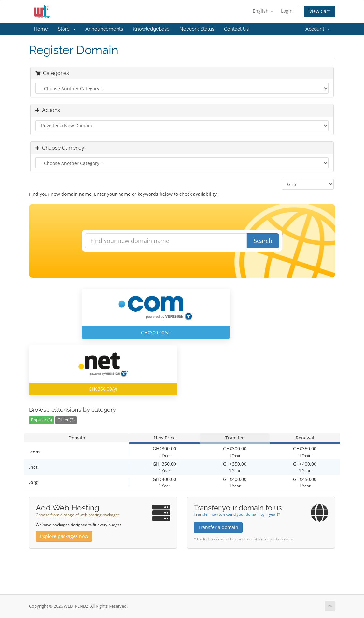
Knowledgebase (151, 29)
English (263, 11)
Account (318, 29)
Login (287, 11)
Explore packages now (64, 536)
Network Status (197, 29)
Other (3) (66, 420)
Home (41, 29)
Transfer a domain (218, 527)
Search (263, 241)
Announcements (104, 29)
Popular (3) (42, 420)
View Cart (320, 11)
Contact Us (236, 29)
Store (67, 29)
